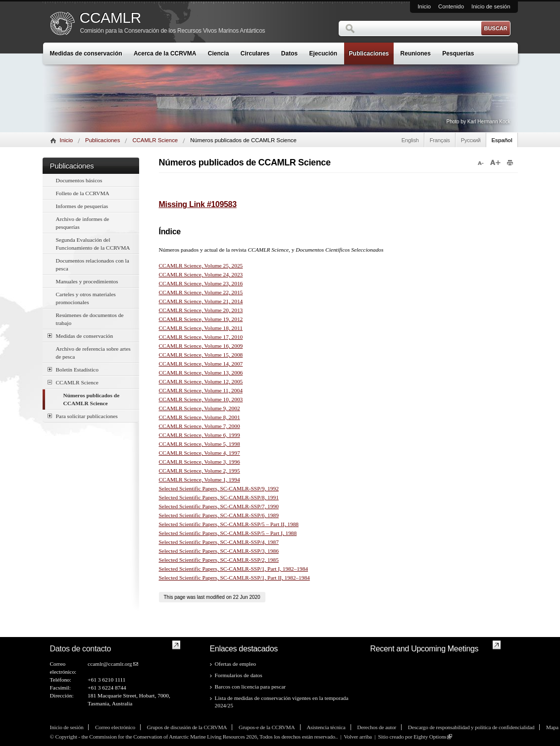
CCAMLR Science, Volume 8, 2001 (200, 417)
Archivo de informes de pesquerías (83, 223)
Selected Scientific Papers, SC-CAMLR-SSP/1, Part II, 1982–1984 (234, 578)
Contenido (451, 6)
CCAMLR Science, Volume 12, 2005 (201, 381)
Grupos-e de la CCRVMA (267, 727)
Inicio (424, 6)
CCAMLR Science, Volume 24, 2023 (201, 274)
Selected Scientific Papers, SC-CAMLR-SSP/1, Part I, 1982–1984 (234, 569)
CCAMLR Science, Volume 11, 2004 (201, 390)
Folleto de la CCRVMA (83, 193)
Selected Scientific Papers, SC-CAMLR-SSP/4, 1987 (219, 542)
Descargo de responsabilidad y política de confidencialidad (471, 727)
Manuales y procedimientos (87, 281)
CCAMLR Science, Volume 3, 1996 (200, 462)
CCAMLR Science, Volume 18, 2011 (201, 328)
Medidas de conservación (86, 53)
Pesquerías (458, 53)
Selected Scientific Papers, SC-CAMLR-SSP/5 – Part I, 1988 (228, 533)
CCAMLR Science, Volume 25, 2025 (201, 266)
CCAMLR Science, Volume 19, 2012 (201, 319)
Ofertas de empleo (236, 664)
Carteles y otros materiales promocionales (86, 298)
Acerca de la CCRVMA (165, 53)
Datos (289, 53)
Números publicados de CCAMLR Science (92, 399)
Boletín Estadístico (73, 369)
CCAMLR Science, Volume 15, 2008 (201, 355)
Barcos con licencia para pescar (251, 687)
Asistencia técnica (326, 727)
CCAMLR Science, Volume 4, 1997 (200, 453)
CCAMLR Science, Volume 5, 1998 (200, 444)
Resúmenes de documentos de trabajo (90, 319)
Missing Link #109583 (198, 204)
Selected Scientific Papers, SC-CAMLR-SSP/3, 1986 (219, 551)
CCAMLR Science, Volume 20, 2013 (201, 310)
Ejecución (324, 53)
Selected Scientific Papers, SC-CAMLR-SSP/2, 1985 (219, 560)
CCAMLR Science (155, 140)
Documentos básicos (79, 180)
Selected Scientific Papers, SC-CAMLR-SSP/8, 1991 (219, 497)
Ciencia (219, 53)
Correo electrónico (115, 727)
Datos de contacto (81, 649)
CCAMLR (110, 18)
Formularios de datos (239, 675)
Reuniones (416, 53)
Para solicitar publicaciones (83, 416)
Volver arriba (358, 737)
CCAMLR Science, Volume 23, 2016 (201, 283)
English (410, 140)
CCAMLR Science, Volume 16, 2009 (201, 346)
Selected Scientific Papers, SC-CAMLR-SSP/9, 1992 (219, 488)
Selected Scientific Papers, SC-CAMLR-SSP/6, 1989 (219, 515)
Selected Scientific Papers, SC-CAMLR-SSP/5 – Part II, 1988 (229, 524)
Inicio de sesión (491, 6)
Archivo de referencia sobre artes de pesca (93, 353)
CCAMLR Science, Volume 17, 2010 (201, 337)
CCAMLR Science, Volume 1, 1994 (200, 480)
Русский (471, 140)
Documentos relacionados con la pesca (93, 265)
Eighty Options (430, 737)
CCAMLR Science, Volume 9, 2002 (200, 408)
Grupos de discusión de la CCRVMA (187, 727)
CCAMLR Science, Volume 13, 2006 (201, 373)
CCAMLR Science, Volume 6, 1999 (200, 435)
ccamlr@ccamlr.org (110, 664)
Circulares (255, 53)
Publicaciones (369, 53)
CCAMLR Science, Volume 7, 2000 (200, 426)
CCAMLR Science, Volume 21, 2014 (201, 301)
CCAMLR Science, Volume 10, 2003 (201, 399)
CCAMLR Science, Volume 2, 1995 (200, 471)
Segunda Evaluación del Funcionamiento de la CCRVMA (93, 244)
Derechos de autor (377, 727)
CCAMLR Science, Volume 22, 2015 (201, 292)
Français (440, 140)
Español (502, 140)
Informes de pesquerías (82, 206)
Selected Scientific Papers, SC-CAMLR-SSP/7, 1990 (219, 506)
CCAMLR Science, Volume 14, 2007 (201, 364)
